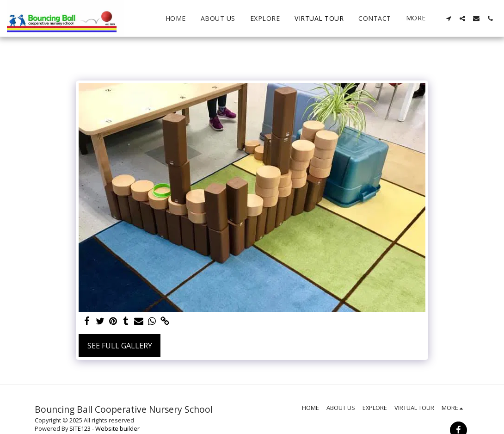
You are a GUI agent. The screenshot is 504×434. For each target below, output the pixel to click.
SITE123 (80, 428)
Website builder (117, 428)
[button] (449, 19)
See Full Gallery (120, 346)
